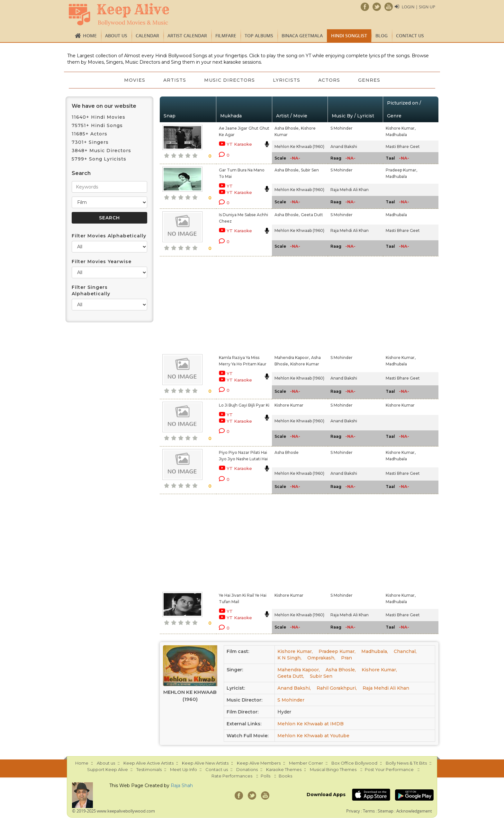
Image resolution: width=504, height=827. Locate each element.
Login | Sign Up (419, 7)
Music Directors (230, 80)
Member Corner (306, 763)
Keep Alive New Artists (205, 763)
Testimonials (149, 769)
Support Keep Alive (108, 769)
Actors (329, 80)
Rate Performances (232, 776)
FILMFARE (226, 36)
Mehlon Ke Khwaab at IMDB (310, 724)
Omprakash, (321, 658)
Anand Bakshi (344, 147)
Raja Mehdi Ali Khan (350, 190)
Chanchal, (405, 651)
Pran (346, 658)
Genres (369, 80)
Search (81, 173)
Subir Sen (310, 170)
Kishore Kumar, (401, 128)
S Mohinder (342, 128)
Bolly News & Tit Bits (406, 763)
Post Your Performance (389, 769)
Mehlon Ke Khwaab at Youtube (313, 736)
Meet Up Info (184, 769)
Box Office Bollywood (354, 763)
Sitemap (386, 811)
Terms (369, 811)
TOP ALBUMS (259, 36)
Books (285, 776)
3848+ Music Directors (101, 151)
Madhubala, (375, 651)
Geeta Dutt (312, 215)
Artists (175, 80)
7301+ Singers (90, 142)
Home (90, 36)
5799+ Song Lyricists (99, 159)
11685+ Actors (90, 134)
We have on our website (104, 106)
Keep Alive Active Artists (148, 763)
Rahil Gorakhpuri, (337, 688)
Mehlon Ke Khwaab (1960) (299, 147)
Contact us (410, 36)
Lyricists (287, 80)
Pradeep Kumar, (401, 170)
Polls (265, 776)
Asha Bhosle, (287, 128)
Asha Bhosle (287, 452)
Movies (135, 80)
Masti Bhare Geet (403, 147)
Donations (247, 769)
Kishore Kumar (305, 364)
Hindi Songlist (349, 36)
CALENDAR (147, 36)
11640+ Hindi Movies (99, 117)
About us (116, 36)
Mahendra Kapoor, (292, 358)
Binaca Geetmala (302, 36)
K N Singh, (289, 658)
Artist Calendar (187, 36)
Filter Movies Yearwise (102, 262)
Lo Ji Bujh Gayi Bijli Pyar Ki (244, 405)
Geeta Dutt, (291, 676)
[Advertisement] (241, 304)
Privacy (353, 811)
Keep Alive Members (259, 763)
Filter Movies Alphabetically (109, 236)
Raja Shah (182, 786)
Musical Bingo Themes (333, 769)
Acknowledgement (414, 811)
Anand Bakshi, (294, 688)
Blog (382, 36)
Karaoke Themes (284, 769)
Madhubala (396, 135)
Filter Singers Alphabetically (91, 290)
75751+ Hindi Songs (97, 125)
